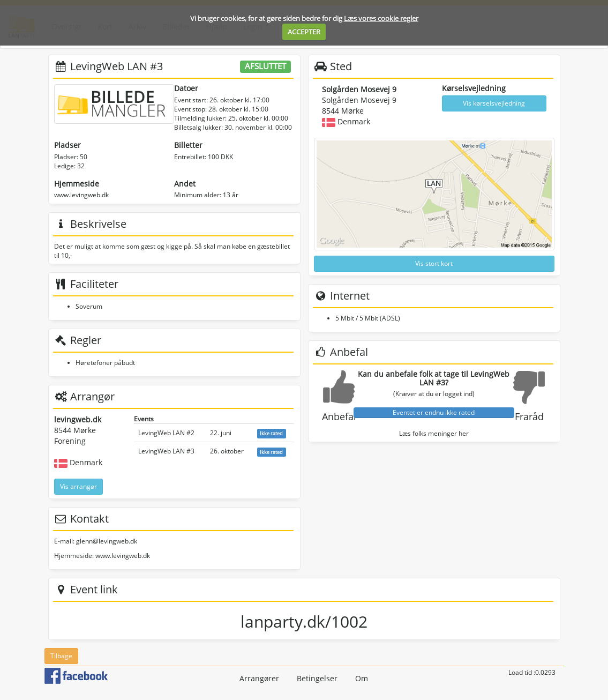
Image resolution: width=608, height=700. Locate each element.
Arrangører (259, 678)
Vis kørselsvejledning (494, 103)
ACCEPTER (304, 32)
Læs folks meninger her (434, 433)
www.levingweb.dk (81, 195)
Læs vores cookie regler (381, 18)
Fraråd (529, 416)
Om (362, 678)
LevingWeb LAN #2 (166, 433)
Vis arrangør (78, 486)
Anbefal (339, 416)
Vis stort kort (434, 263)
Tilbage (61, 656)
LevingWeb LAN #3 (166, 451)
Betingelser (317, 678)
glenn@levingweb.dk (107, 541)
